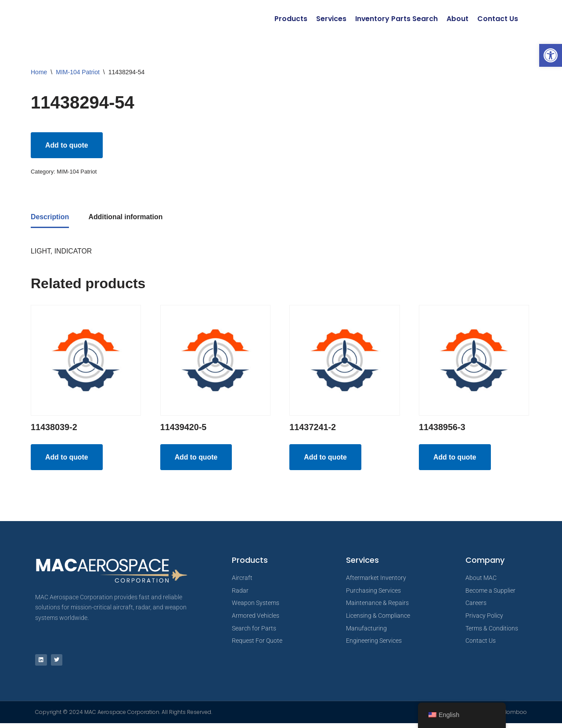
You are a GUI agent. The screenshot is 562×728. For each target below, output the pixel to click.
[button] (551, 55)
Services (331, 19)
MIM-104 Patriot (78, 72)
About (458, 19)
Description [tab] (50, 218)
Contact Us (498, 19)
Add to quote (67, 145)
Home (39, 72)
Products (290, 19)
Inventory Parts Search (396, 19)
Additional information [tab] (126, 218)
